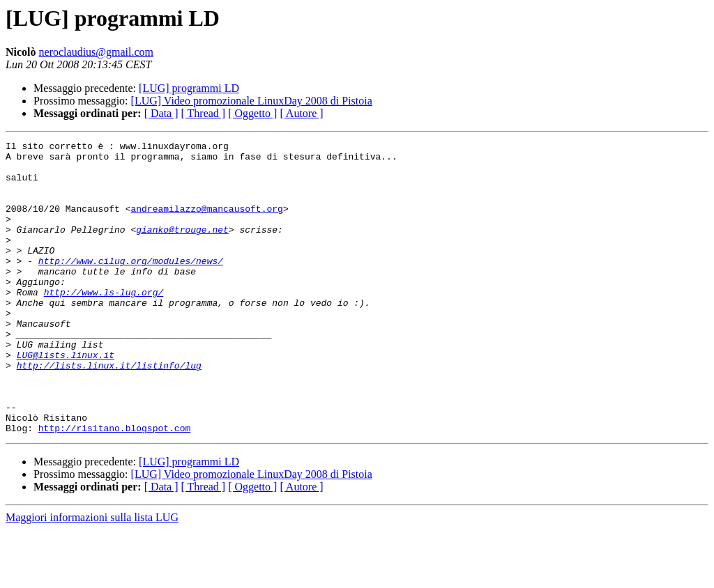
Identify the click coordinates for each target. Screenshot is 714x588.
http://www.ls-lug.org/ (104, 323)
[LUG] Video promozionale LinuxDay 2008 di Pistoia (252, 101)
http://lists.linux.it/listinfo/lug (109, 411)
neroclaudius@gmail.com (96, 52)
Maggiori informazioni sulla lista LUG (92, 576)
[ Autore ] (301, 113)
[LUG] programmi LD (189, 88)
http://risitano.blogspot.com (114, 486)
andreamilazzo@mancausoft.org (206, 223)
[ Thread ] (204, 113)
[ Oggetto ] (252, 113)
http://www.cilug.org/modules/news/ (131, 286)
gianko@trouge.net (182, 248)
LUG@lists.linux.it (66, 399)
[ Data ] (161, 113)
